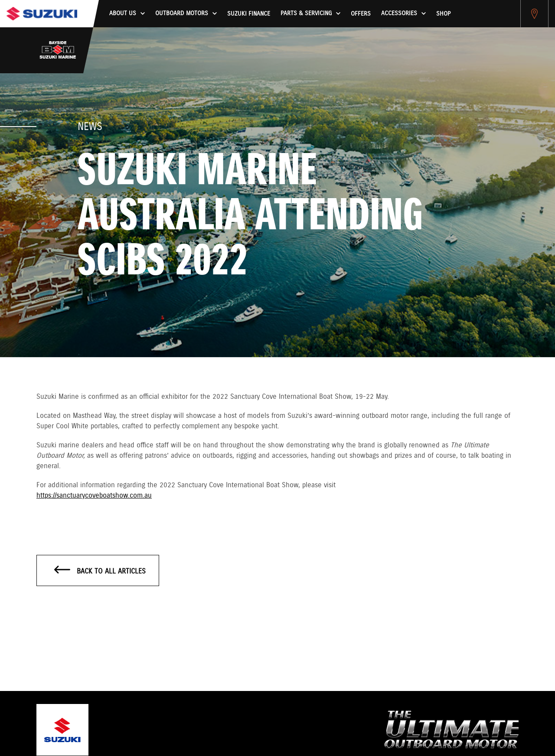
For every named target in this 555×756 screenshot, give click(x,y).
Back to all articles (100, 571)
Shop (443, 14)
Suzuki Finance (249, 14)
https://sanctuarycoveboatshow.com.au (94, 496)
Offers (361, 14)
